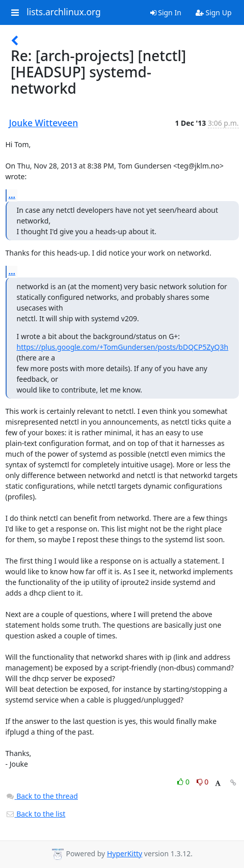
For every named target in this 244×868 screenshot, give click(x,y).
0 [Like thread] (184, 782)
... (12, 195)
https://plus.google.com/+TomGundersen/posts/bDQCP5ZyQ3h (123, 347)
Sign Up (214, 12)
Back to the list (36, 814)
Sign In (166, 12)
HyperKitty (125, 853)
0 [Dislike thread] (203, 782)
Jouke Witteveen (44, 123)
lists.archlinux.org (64, 12)
